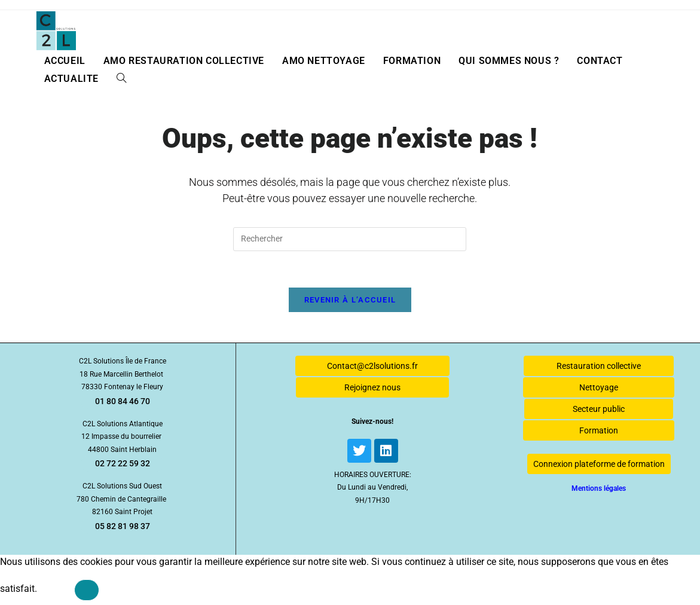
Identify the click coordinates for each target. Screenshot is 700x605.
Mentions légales (599, 488)
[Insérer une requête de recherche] (350, 239)
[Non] (87, 590)
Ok (56, 589)
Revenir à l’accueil (350, 300)
